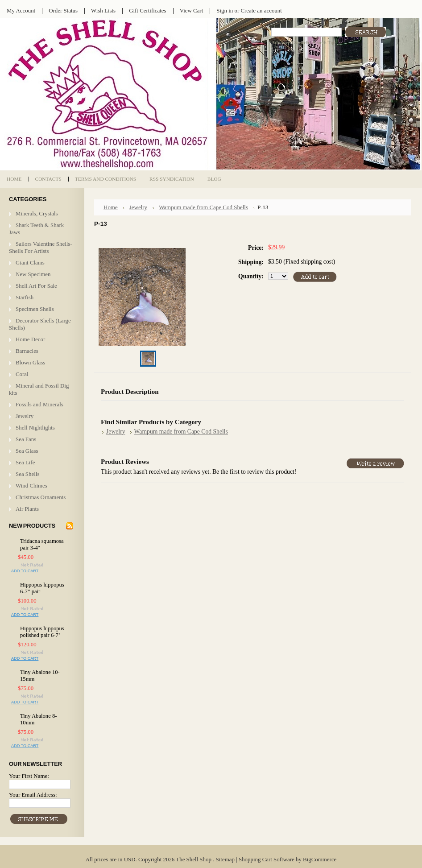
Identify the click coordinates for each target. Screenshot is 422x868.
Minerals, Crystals (37, 213)
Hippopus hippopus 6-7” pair (42, 588)
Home (111, 207)
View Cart (192, 10)
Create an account (261, 10)
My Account (21, 10)
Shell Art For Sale (36, 286)
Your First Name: (29, 776)
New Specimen (33, 274)
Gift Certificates (148, 10)
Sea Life (25, 462)
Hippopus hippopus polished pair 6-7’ (42, 632)
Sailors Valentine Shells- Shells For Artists (41, 247)
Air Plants (27, 509)
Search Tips (325, 42)
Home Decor (30, 339)
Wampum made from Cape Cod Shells (203, 207)
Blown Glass (30, 362)
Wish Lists (103, 10)
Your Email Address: (33, 795)
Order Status (63, 10)
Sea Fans (26, 439)
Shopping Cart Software (267, 859)
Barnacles (27, 351)
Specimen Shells (35, 309)
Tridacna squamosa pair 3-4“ (42, 544)
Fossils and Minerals (39, 404)
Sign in (225, 10)
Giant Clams (30, 262)
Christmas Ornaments (41, 497)
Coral (22, 374)
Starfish (25, 297)
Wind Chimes (31, 486)
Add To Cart (25, 571)
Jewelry (25, 416)
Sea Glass (27, 451)
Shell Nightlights (35, 428)
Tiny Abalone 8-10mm (39, 719)
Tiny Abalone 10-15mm (40, 676)
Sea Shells (27, 474)
